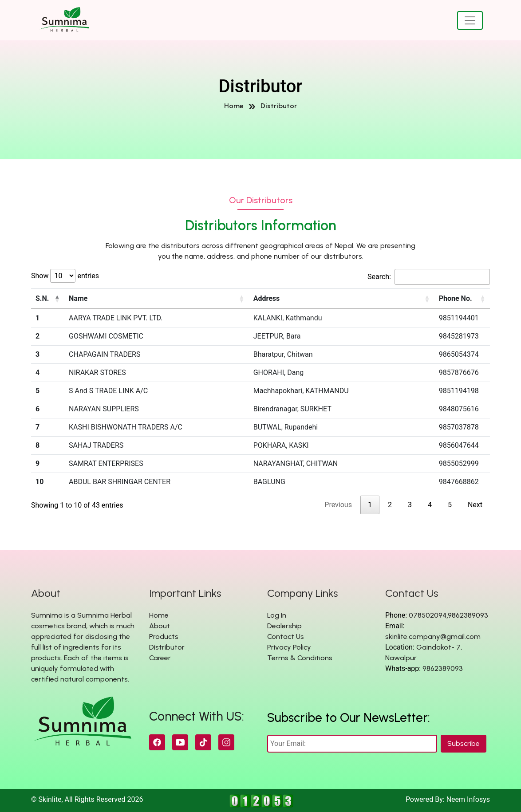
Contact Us (286, 637)
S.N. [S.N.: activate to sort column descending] (42, 298)
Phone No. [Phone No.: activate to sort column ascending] (456, 298)
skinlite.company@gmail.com (433, 637)
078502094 (428, 615)
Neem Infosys (468, 799)
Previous (338, 505)
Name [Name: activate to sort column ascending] (78, 298)
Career (160, 658)
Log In (277, 615)
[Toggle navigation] (470, 20)
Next (475, 505)
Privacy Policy (289, 647)
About (160, 626)
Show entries (65, 276)
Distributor (279, 106)
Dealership (284, 626)
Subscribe (464, 743)
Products (164, 637)
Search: (429, 277)
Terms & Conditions (300, 658)
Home (234, 106)
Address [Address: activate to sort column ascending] (267, 298)
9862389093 (468, 615)
